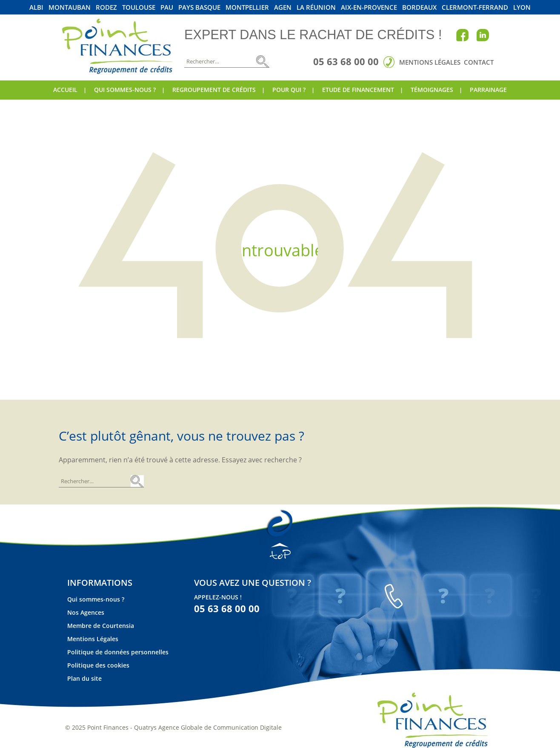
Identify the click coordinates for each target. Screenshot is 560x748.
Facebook (463, 35)
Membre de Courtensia (101, 626)
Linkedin (483, 35)
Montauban (70, 7)
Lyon (522, 7)
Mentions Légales (430, 62)
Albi (36, 7)
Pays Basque (199, 7)
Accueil (65, 90)
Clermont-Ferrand (475, 7)
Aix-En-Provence (369, 7)
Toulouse (139, 7)
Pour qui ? (289, 90)
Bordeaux (419, 7)
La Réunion (316, 7)
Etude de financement (358, 90)
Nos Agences (86, 612)
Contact (479, 62)
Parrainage (488, 90)
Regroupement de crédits (214, 90)
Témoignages (432, 90)
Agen (283, 7)
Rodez (106, 7)
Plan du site (84, 678)
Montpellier (247, 7)
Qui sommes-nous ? (125, 90)
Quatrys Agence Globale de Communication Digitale (208, 727)
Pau (167, 7)
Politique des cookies (98, 665)
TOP (280, 551)
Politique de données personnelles (118, 652)
